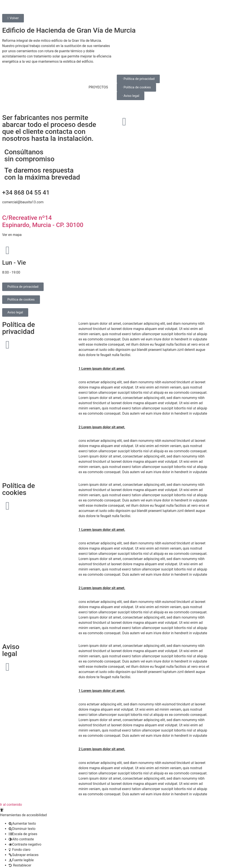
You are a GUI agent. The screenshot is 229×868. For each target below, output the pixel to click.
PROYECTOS (98, 87)
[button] (2, 810)
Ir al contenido (11, 805)
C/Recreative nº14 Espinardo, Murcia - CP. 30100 (43, 221)
